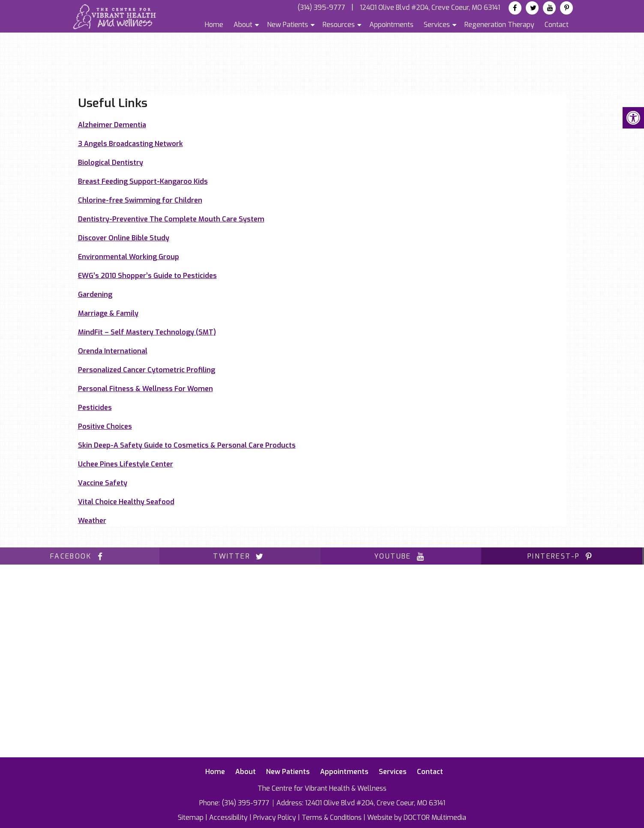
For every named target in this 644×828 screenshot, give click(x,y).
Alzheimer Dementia (112, 125)
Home (214, 25)
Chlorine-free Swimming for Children (140, 200)
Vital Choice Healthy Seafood (126, 502)
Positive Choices (105, 426)
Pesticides (95, 408)
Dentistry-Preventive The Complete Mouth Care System (171, 219)
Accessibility (228, 818)
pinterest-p (562, 556)
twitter (240, 556)
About (243, 25)
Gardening (95, 294)
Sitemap (191, 818)
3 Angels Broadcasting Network (130, 144)
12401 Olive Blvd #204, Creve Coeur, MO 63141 (430, 7)
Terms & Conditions (332, 818)
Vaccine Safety (103, 483)
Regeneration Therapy (499, 25)
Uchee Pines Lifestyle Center (126, 464)
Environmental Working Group (129, 257)
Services (437, 25)
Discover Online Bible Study (124, 238)
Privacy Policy (275, 818)
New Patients (288, 25)
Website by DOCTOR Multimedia (417, 818)
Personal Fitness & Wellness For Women (145, 389)
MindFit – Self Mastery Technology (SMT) (147, 332)
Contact (557, 25)
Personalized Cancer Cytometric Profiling (147, 370)
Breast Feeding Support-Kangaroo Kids (143, 181)
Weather (92, 521)
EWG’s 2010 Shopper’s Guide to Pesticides (147, 276)
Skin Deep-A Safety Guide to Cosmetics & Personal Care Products (187, 445)
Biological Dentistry (111, 163)
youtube (401, 556)
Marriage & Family (108, 313)
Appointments (391, 25)
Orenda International (113, 351)
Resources (339, 25)
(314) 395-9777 (321, 7)
